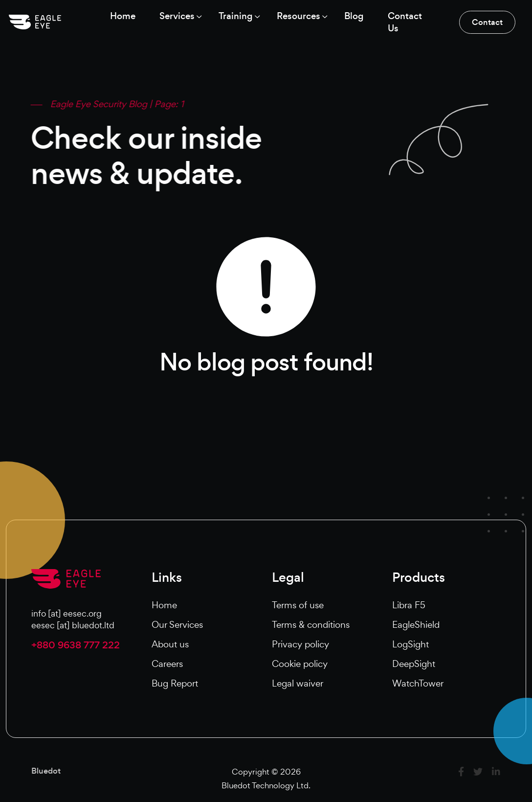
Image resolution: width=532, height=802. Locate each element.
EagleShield (416, 625)
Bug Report (175, 684)
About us (170, 644)
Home (164, 605)
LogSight (410, 644)
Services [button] (175, 16)
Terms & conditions (311, 625)
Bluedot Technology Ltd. (266, 785)
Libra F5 (409, 605)
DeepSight (414, 664)
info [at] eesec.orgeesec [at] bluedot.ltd (73, 620)
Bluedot (46, 771)
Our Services (177, 625)
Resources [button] (299, 16)
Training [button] (235, 16)
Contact (486, 22)
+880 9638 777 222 (76, 646)
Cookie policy (300, 664)
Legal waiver (298, 684)
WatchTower (418, 684)
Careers (167, 664)
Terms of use (298, 605)
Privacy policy (300, 644)
